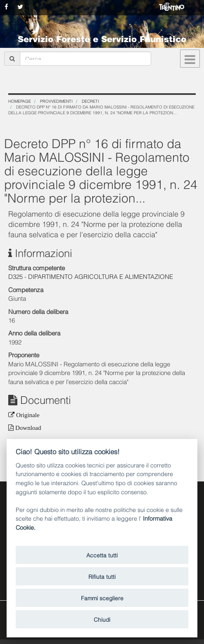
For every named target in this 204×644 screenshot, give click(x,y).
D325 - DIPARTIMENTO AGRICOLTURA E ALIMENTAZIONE (91, 276)
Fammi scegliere (102, 598)
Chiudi (102, 619)
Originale (27, 415)
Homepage (20, 101)
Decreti (90, 101)
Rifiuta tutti (102, 576)
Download (27, 428)
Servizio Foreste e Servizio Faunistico (102, 38)
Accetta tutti (102, 555)
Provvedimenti (56, 101)
